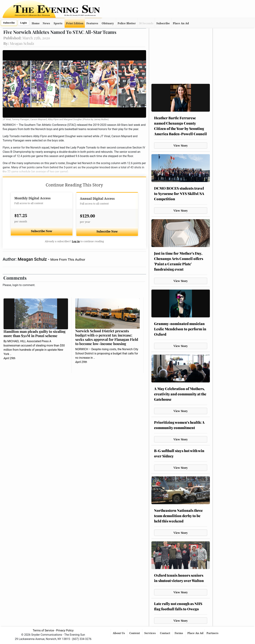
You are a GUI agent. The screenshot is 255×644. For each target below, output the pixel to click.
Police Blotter (127, 23)
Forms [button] (179, 633)
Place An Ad (181, 23)
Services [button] (150, 633)
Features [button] (92, 23)
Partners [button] (213, 633)
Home (36, 23)
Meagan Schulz (33, 259)
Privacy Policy (65, 630)
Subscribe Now (42, 231)
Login (24, 23)
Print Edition (75, 23)
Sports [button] (58, 23)
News (46, 23)
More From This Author (68, 260)
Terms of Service (43, 630)
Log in (76, 241)
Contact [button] (165, 633)
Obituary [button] (108, 23)
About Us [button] (119, 633)
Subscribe (9, 23)
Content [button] (135, 633)
